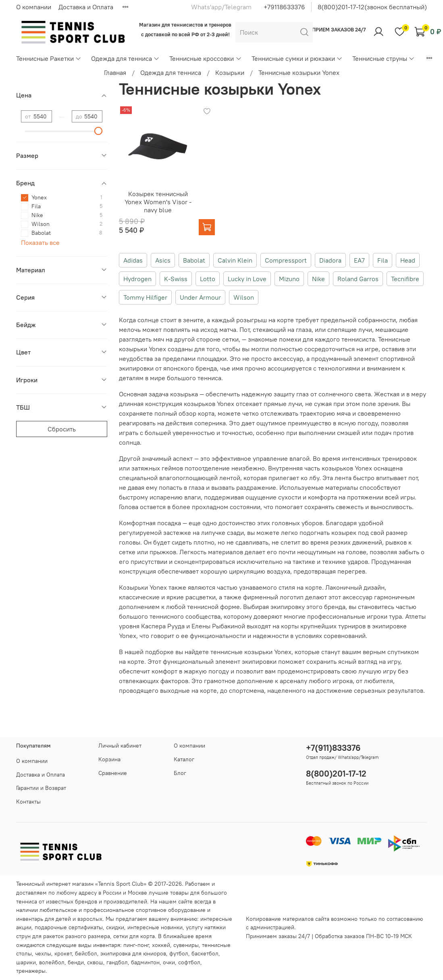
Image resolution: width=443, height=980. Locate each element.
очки (169, 962)
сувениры (186, 945)
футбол (179, 953)
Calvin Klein (235, 260)
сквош (95, 962)
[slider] (98, 131)
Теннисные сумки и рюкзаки (297, 58)
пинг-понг (136, 945)
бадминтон (145, 962)
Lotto (208, 279)
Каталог (184, 759)
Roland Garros (358, 279)
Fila (383, 260)
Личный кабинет (120, 746)
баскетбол (205, 953)
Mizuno (289, 279)
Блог (180, 773)
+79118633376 (284, 7)
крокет (63, 953)
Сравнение (113, 773)
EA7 (359, 260)
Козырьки (230, 73)
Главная (115, 73)
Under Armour (200, 297)
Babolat (194, 260)
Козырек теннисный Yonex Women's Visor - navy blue (158, 202)
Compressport (286, 260)
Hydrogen (137, 279)
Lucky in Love (247, 279)
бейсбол (86, 953)
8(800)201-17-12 (336, 774)
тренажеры (31, 971)
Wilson (244, 297)
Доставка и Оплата (86, 7)
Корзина (109, 759)
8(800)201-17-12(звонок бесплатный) (372, 7)
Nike (318, 279)
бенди (76, 962)
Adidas (133, 260)
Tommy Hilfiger (145, 297)
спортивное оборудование (171, 910)
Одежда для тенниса (125, 58)
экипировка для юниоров (133, 953)
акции (24, 927)
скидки (115, 927)
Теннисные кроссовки (205, 58)
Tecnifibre (405, 279)
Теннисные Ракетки (49, 58)
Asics (163, 260)
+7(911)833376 (333, 748)
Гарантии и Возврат (41, 788)
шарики (26, 962)
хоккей (161, 945)
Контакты (28, 802)
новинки (172, 927)
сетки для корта (134, 936)
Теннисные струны (384, 58)
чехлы (43, 953)
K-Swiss (176, 279)
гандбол (117, 962)
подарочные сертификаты (69, 927)
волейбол (52, 962)
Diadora (330, 260)
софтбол (189, 962)
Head (408, 260)
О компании (34, 7)
